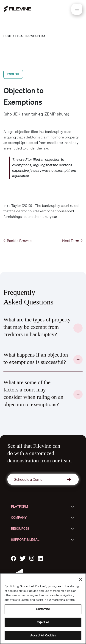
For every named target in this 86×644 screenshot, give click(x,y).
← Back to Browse (18, 241)
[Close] (80, 579)
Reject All (43, 622)
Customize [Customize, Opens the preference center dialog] (43, 609)
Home (7, 36)
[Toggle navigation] (77, 9)
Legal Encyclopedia (30, 36)
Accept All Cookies (43, 635)
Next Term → (72, 241)
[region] (43, 609)
